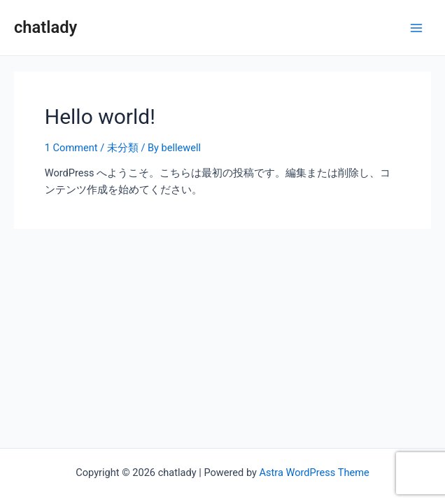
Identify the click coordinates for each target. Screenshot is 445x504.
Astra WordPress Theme (315, 472)
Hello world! (100, 117)
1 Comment (71, 148)
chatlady (45, 27)
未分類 (123, 148)
